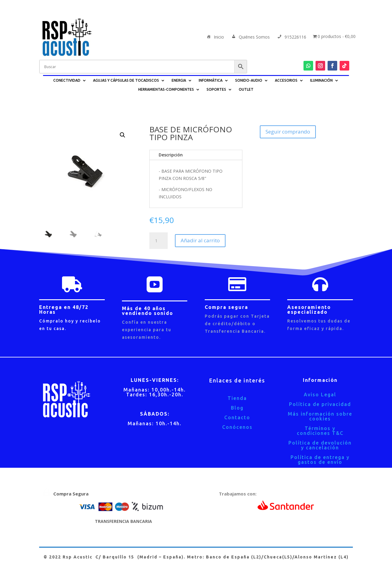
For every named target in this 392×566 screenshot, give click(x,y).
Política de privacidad (320, 404)
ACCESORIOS (286, 80)
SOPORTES (216, 89)
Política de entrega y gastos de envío (320, 460)
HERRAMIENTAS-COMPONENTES (166, 89)
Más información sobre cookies (320, 416)
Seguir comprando (288, 132)
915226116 (291, 37)
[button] (123, 135)
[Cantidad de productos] (158, 241)
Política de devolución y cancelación (320, 445)
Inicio (215, 37)
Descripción (171, 155)
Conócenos (237, 427)
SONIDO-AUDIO (249, 80)
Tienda (237, 398)
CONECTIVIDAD (67, 80)
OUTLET (246, 89)
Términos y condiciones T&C (320, 431)
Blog (237, 408)
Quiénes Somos (250, 37)
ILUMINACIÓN (321, 80)
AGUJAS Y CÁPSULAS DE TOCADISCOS (126, 80)
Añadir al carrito (200, 240)
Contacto (237, 417)
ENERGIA (179, 80)
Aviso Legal (320, 395)
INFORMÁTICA (211, 80)
